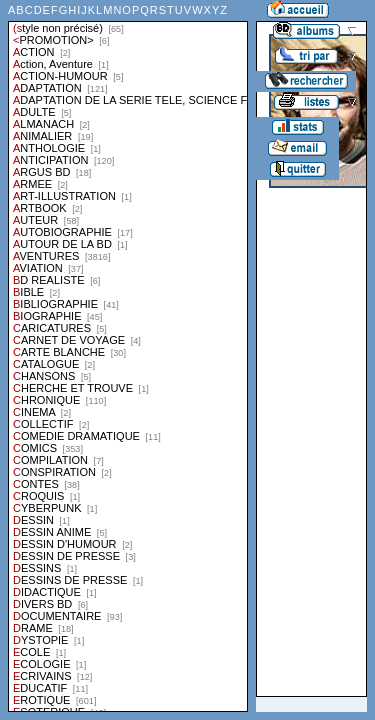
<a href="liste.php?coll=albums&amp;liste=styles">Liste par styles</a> (128, 356)
